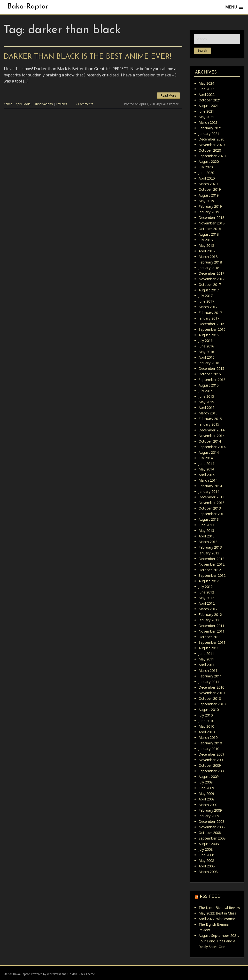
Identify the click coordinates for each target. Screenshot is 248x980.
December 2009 (211, 754)
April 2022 (207, 95)
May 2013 (206, 531)
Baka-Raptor (28, 7)
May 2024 (206, 83)
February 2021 (210, 128)
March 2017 (208, 307)
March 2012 (208, 609)
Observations (43, 104)
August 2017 (209, 290)
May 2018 (206, 245)
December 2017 (211, 273)
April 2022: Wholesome (217, 919)
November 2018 (212, 223)
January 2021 (209, 134)
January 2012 (209, 620)
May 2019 (206, 201)
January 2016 (209, 363)
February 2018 (210, 262)
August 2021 (209, 106)
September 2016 (212, 329)
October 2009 (210, 765)
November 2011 (212, 631)
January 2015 (209, 424)
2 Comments (84, 104)
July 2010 (206, 715)
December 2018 (211, 218)
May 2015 (206, 402)
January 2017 (209, 318)
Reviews (62, 104)
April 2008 (207, 866)
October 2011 (210, 637)
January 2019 (209, 212)
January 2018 (209, 268)
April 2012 (207, 603)
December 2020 (211, 139)
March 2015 (208, 413)
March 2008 (208, 872)
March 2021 (208, 122)
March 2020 (208, 184)
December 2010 (211, 687)
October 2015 (210, 374)
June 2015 (206, 396)
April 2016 (207, 357)
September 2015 (212, 380)
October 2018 (210, 229)
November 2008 (212, 827)
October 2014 (210, 441)
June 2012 (206, 592)
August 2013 (209, 519)
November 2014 (212, 436)
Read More (168, 95)
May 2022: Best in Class (217, 913)
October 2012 (210, 570)
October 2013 (210, 508)
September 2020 (212, 156)
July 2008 (206, 849)
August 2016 (209, 335)
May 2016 (206, 352)
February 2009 (210, 810)
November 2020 (212, 145)
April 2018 (207, 251)
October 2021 (210, 100)
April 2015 (207, 408)
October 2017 (210, 284)
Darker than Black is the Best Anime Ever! (87, 57)
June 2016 (206, 346)
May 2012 (206, 598)
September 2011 (212, 642)
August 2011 (209, 648)
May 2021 (206, 117)
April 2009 (207, 799)
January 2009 (209, 816)
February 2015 (210, 419)
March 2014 (208, 480)
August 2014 (209, 452)
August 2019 (209, 195)
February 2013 (210, 547)
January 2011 (209, 682)
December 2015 (211, 368)
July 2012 (206, 587)
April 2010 (207, 732)
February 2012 (210, 614)
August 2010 (209, 710)
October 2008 (210, 833)
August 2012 (209, 581)
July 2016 (206, 341)
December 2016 (211, 324)
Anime (8, 104)
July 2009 (206, 782)
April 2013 (207, 536)
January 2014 (209, 491)
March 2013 (208, 542)
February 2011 (210, 676)
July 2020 (206, 167)
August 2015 (209, 385)
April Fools (23, 104)
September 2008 (212, 838)
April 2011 (207, 665)
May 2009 (206, 794)
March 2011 (208, 671)
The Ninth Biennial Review (219, 908)
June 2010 (206, 721)
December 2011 (211, 626)
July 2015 (206, 391)
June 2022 (206, 89)
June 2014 (206, 464)
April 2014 (207, 475)
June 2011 (206, 654)
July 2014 (206, 458)
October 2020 (210, 150)
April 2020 (207, 178)
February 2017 (210, 313)
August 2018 (209, 234)
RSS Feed (210, 897)
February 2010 (210, 743)
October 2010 (210, 698)
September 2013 (212, 514)
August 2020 (209, 161)
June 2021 (206, 111)
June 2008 (206, 855)
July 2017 (206, 296)
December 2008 (211, 821)
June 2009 (206, 788)
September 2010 (212, 704)
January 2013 (209, 553)
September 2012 (212, 575)
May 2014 (206, 469)
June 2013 (206, 525)
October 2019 (210, 189)
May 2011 (206, 659)
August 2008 (209, 844)
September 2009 (212, 771)
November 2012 (212, 564)
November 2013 (212, 503)
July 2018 (206, 240)
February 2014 (210, 486)
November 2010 (212, 693)
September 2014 (212, 447)
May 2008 (206, 861)
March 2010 (208, 737)
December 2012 (211, 559)
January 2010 (209, 749)
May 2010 (206, 726)
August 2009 (209, 777)
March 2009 (208, 805)
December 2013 (211, 497)
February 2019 (210, 206)
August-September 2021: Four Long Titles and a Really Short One (219, 941)
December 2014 (211, 430)
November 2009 (212, 760)
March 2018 (208, 257)
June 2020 (206, 173)
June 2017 (206, 301)
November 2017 (212, 279)
